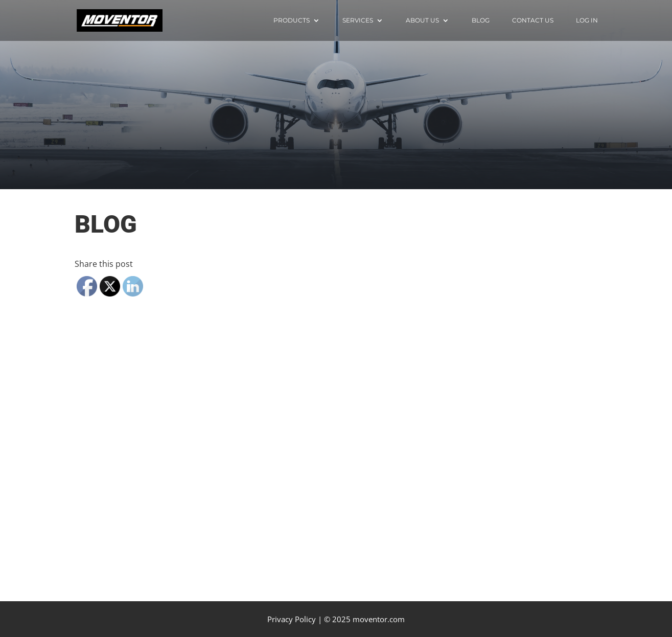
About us (422, 20)
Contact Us (533, 20)
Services (358, 20)
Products (292, 20)
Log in (587, 20)
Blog (481, 20)
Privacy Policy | (295, 619)
